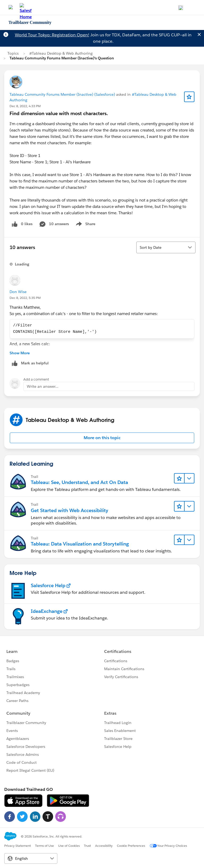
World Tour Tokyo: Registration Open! (52, 35)
